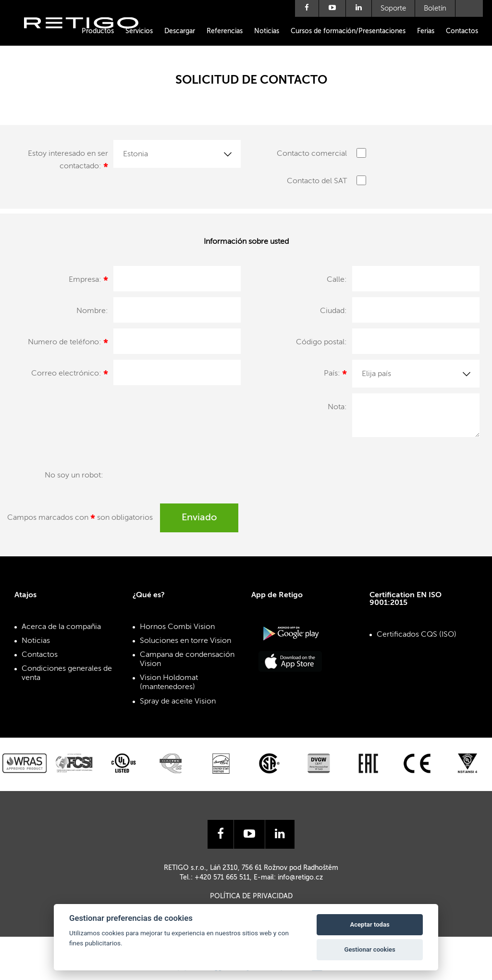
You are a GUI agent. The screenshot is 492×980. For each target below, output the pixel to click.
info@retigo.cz (300, 878)
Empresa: (88, 281)
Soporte (393, 8)
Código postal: (321, 342)
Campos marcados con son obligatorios (80, 519)
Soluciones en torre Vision (185, 641)
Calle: (337, 280)
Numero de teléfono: (68, 344)
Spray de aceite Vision (178, 702)
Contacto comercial (312, 154)
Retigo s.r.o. (89, 37)
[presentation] (181, 480)
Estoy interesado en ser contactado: (68, 162)
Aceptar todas (369, 924)
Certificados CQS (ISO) (417, 635)
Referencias (225, 31)
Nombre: (92, 311)
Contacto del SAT (317, 181)
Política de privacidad (251, 896)
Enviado (199, 518)
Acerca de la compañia (61, 627)
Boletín (435, 8)
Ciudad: (333, 311)
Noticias (267, 31)
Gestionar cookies (370, 949)
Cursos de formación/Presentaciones (348, 31)
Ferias (426, 31)
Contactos (462, 31)
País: (335, 375)
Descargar (180, 31)
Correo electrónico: (70, 375)
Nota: (337, 407)
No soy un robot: (74, 476)
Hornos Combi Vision (177, 627)
